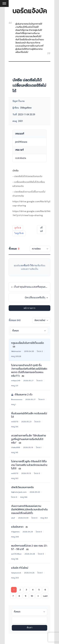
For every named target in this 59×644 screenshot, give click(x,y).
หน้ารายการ (29, 308)
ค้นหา (30, 628)
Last (45, 596)
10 (32, 596)
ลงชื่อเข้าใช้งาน (29, 265)
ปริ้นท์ (41, 229)
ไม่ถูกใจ (19, 233)
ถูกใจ (18, 228)
